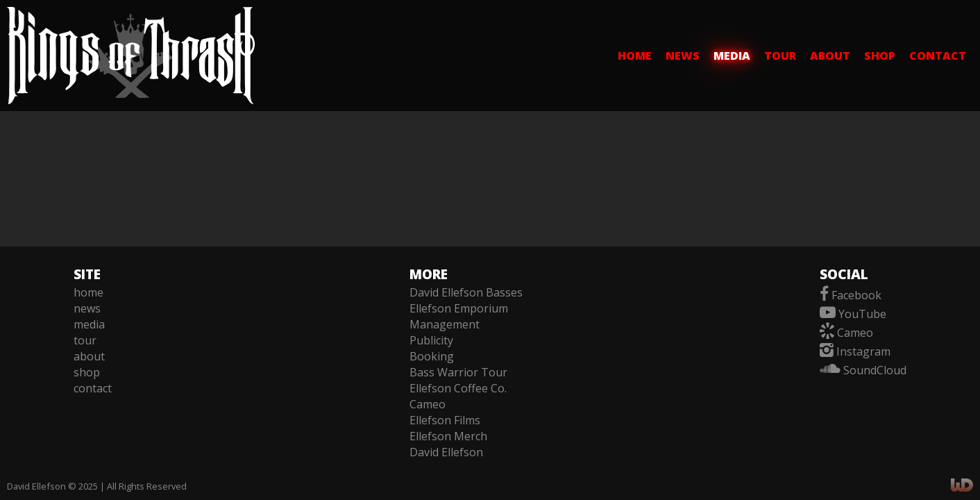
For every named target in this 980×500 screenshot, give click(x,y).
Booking (432, 356)
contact (938, 56)
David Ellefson (446, 452)
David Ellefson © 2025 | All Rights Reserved (97, 486)
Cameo (428, 404)
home (635, 56)
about (830, 56)
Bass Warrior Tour (458, 372)
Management (445, 324)
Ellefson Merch (448, 436)
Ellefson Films (445, 420)
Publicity (431, 340)
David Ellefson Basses (466, 292)
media (732, 56)
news (683, 56)
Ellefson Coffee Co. (458, 388)
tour (780, 56)
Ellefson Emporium (459, 308)
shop (880, 56)
